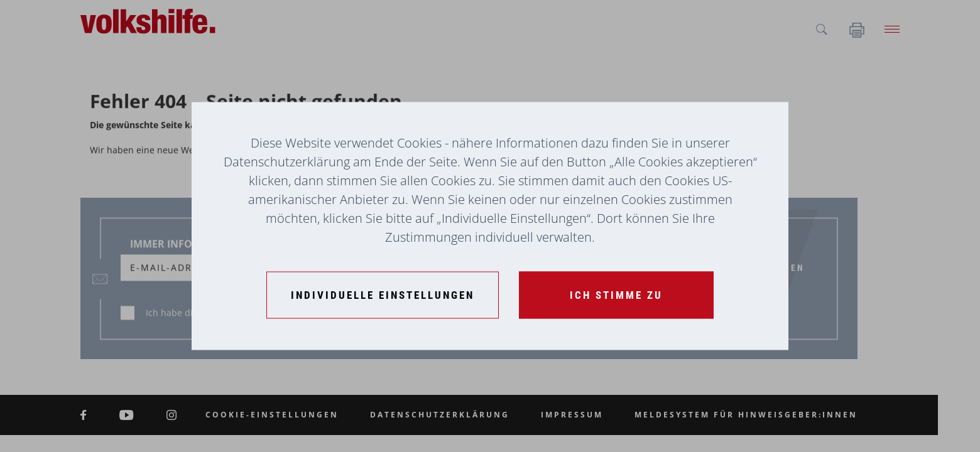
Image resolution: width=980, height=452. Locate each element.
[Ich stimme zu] (616, 295)
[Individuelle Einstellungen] (383, 295)
